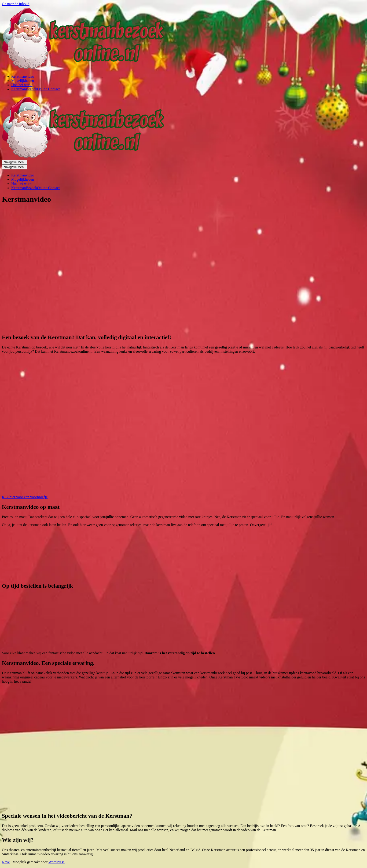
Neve (6, 862)
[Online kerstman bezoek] (84, 68)
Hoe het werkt (22, 85)
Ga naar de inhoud (16, 4)
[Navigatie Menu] (15, 162)
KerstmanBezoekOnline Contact (36, 89)
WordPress (57, 862)
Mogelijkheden (23, 81)
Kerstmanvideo (23, 76)
